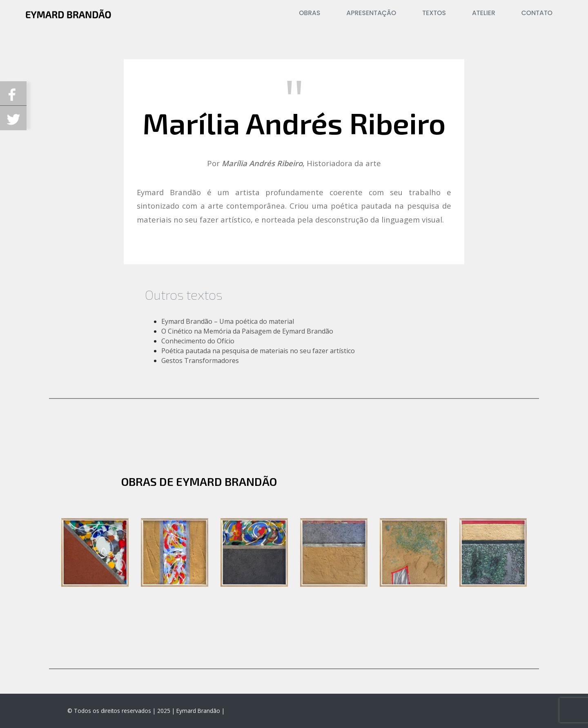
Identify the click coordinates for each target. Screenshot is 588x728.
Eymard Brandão (198, 711)
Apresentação (371, 13)
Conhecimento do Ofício (198, 341)
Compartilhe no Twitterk (13, 118)
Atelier (484, 13)
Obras (310, 13)
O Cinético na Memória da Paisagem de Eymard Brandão (247, 331)
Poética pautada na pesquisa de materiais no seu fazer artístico (258, 351)
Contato (537, 13)
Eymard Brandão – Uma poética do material (228, 321)
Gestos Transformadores (200, 361)
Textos (434, 13)
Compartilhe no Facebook (13, 94)
